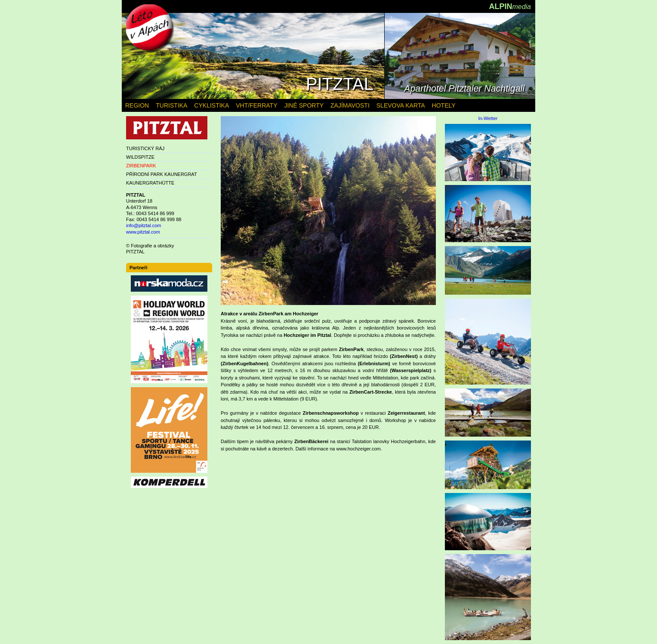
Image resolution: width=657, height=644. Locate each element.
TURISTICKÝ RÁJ (145, 148)
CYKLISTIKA (211, 105)
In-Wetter (488, 119)
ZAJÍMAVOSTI (350, 105)
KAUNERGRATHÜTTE (150, 183)
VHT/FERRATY (256, 105)
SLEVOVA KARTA (401, 105)
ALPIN (510, 6)
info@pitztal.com (143, 225)
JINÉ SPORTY (304, 105)
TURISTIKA (171, 105)
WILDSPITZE (140, 157)
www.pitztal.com (143, 232)
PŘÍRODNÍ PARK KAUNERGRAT (162, 174)
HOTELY (444, 105)
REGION (137, 105)
